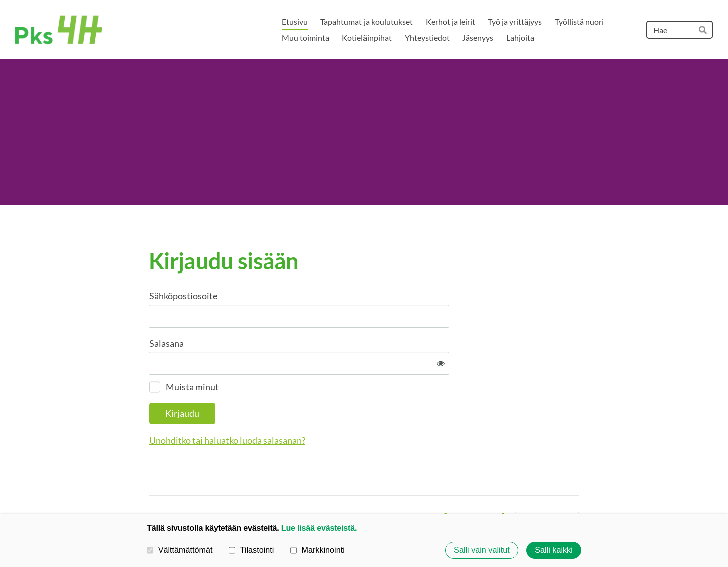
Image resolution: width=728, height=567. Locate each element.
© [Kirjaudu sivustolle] (153, 486)
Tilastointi (251, 550)
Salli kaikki (554, 550)
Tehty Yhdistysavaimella (547, 486)
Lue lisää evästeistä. (319, 528)
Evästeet (417, 486)
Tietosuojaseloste (365, 486)
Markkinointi (318, 550)
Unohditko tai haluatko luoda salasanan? (335, 407)
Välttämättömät (180, 550)
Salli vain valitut (482, 550)
